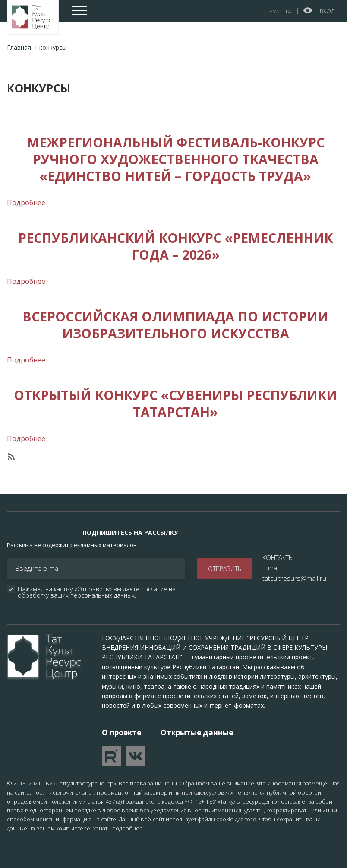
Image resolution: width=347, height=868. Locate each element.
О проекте (121, 733)
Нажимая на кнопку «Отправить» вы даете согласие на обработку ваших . (98, 592)
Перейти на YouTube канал (112, 756)
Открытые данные (197, 733)
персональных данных (103, 595)
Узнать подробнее (118, 828)
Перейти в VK (135, 756)
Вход (327, 11)
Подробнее (26, 203)
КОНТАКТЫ (278, 557)
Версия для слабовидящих (308, 10)
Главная (19, 47)
